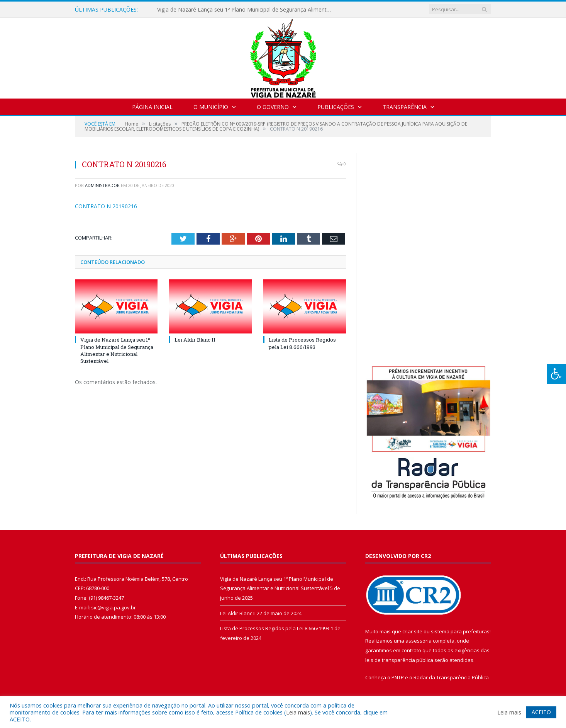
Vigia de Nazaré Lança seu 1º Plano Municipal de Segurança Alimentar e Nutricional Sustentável (246, 10)
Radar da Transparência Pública (451, 677)
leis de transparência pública (399, 660)
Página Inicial (152, 107)
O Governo (273, 107)
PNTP (398, 677)
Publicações (336, 107)
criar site (412, 631)
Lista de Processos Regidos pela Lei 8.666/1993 (302, 343)
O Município (211, 107)
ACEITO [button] (541, 712)
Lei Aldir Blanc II (195, 340)
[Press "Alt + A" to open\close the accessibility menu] (557, 374)
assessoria (419, 641)
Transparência (405, 107)
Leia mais (298, 712)
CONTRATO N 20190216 (106, 206)
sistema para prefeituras (460, 631)
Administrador (102, 185)
